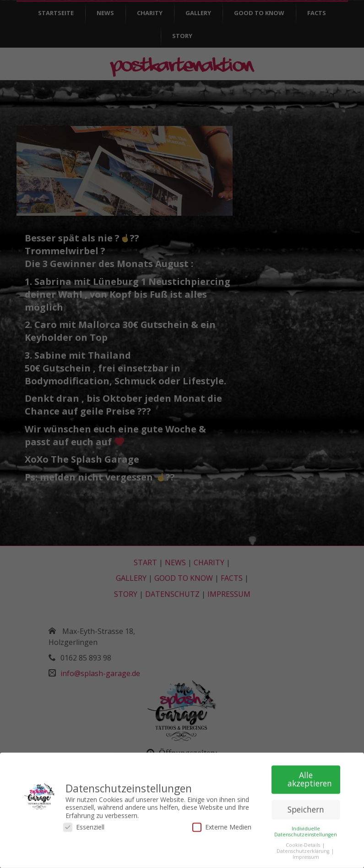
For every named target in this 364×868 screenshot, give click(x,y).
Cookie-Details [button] (304, 842)
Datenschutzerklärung (304, 848)
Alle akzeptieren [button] (310, 776)
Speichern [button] (306, 807)
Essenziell (84, 824)
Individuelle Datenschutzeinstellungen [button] (306, 828)
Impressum (306, 854)
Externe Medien (222, 824)
